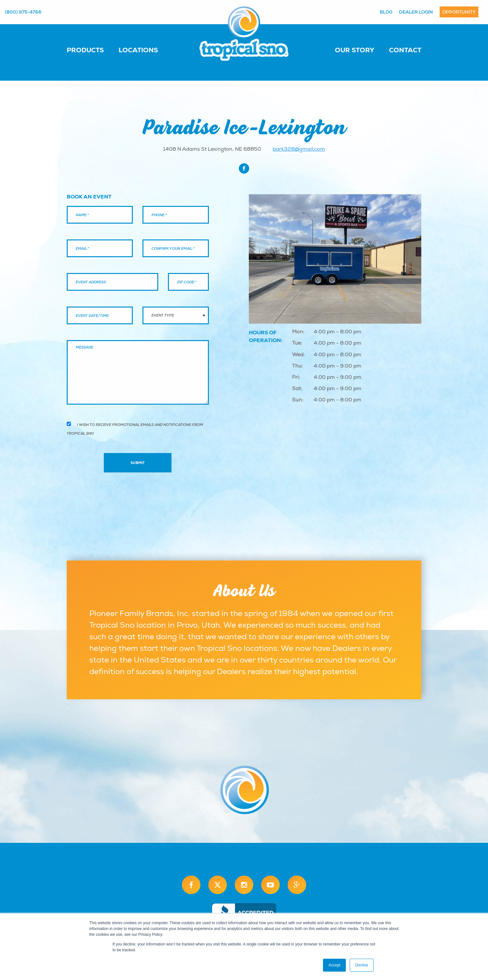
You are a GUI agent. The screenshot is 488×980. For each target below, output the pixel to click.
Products (85, 50)
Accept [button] (334, 965)
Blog (386, 12)
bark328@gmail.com (299, 149)
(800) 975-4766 (23, 12)
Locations (138, 50)
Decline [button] (362, 965)
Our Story (355, 50)
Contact (405, 50)
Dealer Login (416, 12)
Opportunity (459, 12)
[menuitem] (92, 50)
